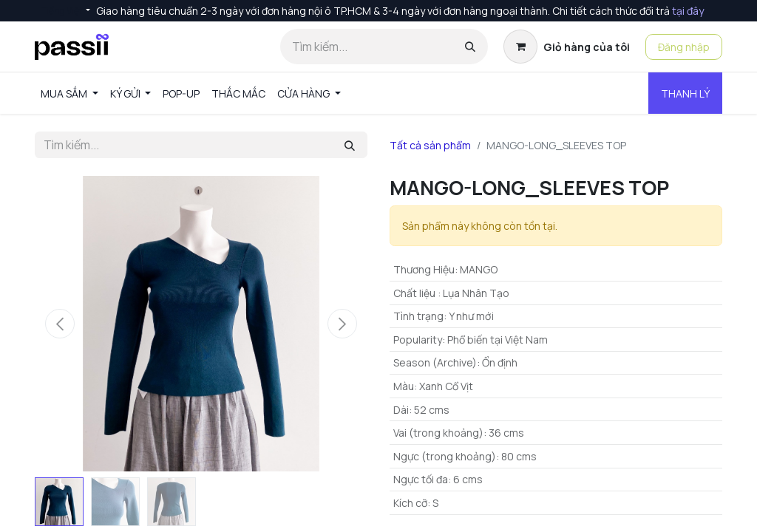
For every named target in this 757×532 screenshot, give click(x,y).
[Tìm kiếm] (470, 47)
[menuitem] (69, 93)
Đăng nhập (684, 47)
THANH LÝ (685, 93)
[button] (60, 324)
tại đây (688, 11)
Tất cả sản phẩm (430, 145)
